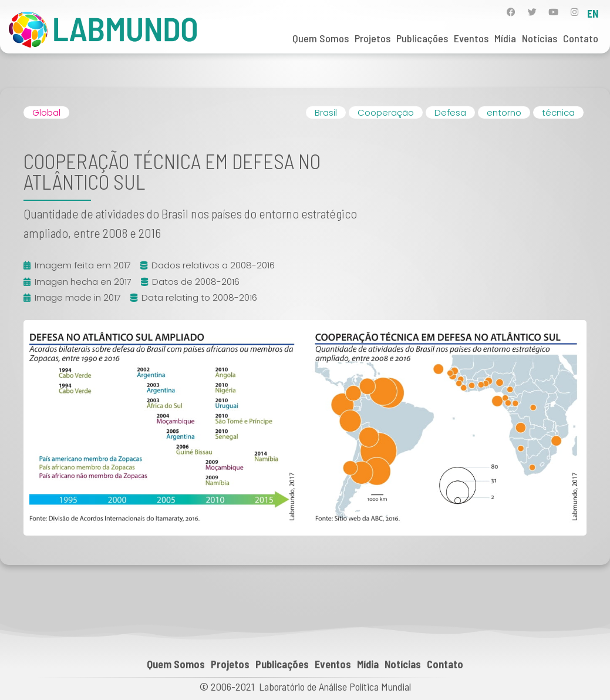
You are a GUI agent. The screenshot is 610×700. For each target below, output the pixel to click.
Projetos (373, 38)
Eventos (471, 38)
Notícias (540, 38)
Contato (581, 38)
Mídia (505, 38)
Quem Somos (321, 38)
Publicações (422, 38)
